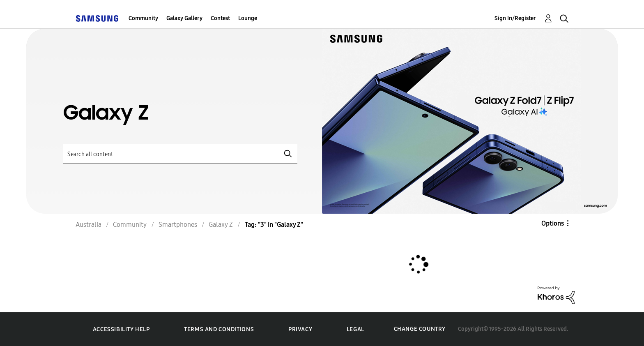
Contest (220, 18)
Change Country (420, 329)
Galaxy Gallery (184, 18)
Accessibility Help (121, 329)
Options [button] (553, 223)
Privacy (300, 329)
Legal (355, 329)
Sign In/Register (515, 18)
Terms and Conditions (219, 329)
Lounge (248, 18)
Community (143, 18)
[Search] (180, 154)
